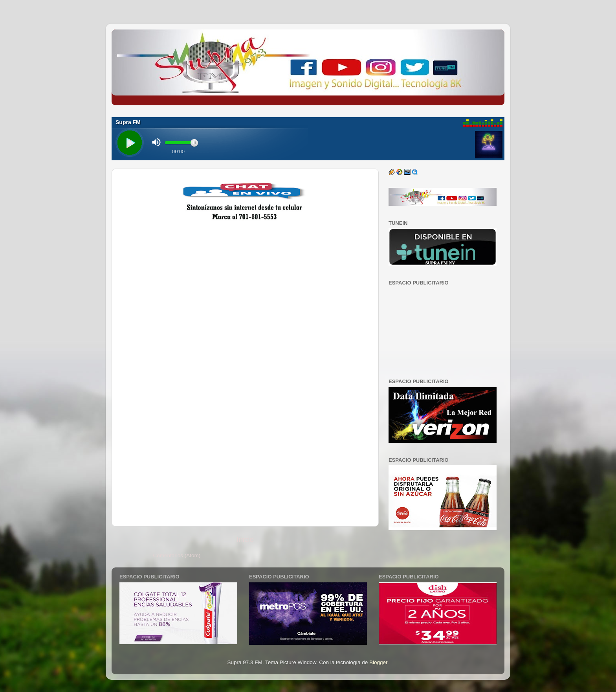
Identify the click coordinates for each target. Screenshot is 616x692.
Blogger (378, 662)
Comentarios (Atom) (177, 555)
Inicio (245, 539)
